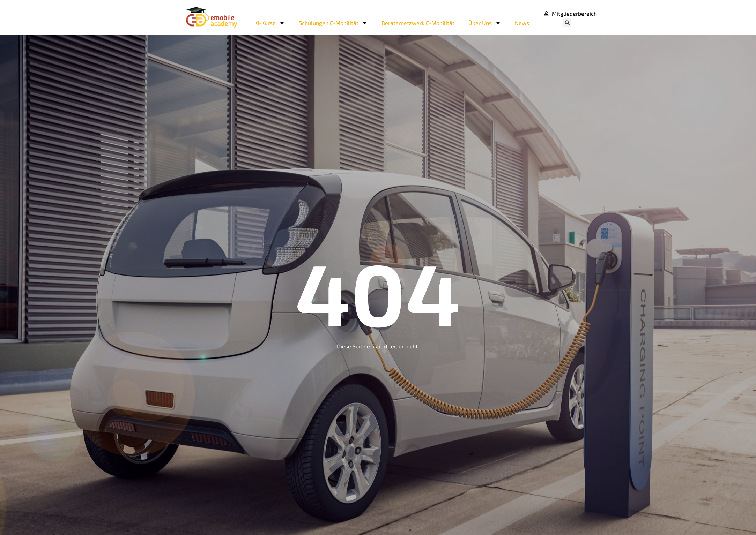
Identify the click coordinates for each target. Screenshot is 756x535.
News (522, 23)
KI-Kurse (270, 23)
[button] (567, 23)
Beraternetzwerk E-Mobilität (418, 23)
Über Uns (485, 23)
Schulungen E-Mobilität (333, 23)
